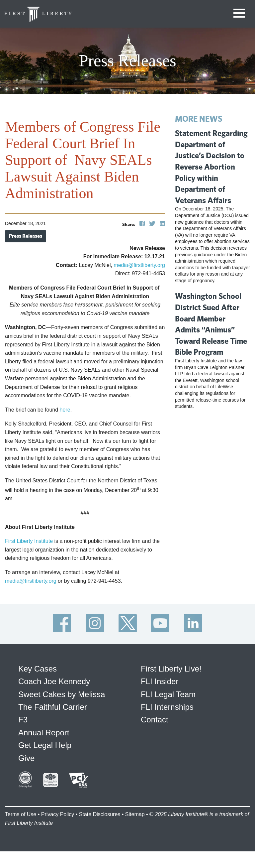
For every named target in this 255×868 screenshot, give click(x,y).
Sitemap (135, 814)
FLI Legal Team (168, 694)
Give (26, 758)
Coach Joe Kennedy (54, 681)
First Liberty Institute (29, 541)
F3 (23, 720)
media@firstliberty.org (139, 265)
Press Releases (26, 236)
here (65, 410)
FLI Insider (160, 681)
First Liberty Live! (171, 669)
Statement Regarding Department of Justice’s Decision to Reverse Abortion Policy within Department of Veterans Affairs (211, 167)
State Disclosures (100, 814)
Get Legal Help (45, 745)
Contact (155, 720)
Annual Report (44, 733)
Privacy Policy (58, 814)
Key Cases (38, 669)
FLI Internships (167, 707)
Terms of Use (21, 814)
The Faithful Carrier (53, 707)
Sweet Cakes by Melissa (62, 694)
